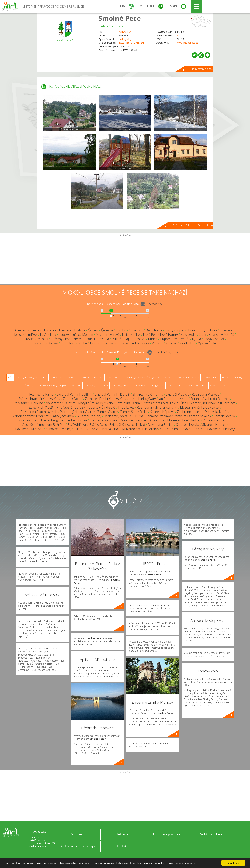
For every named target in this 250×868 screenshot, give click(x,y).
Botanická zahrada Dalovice (210, 399)
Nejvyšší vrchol (122, 386)
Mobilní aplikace (211, 834)
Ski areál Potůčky (89, 416)
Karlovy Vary (125, 39)
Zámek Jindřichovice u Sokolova (213, 403)
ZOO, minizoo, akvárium (31, 378)
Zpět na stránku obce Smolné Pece (193, 225)
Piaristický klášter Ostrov (77, 412)
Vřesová (171, 343)
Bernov (36, 330)
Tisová (124, 343)
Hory (213, 330)
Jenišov (19, 334)
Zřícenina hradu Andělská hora (142, 420)
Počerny (57, 339)
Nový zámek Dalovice (61, 403)
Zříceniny (28, 386)
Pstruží (117, 339)
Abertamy (22, 330)
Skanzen (113, 378)
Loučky (64, 334)
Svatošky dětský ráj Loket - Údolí (165, 403)
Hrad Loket (126, 407)
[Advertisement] (125, 260)
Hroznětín (227, 330)
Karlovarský (125, 32)
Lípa (53, 334)
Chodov (121, 330)
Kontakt (122, 846)
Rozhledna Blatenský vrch (39, 412)
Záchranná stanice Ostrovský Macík (202, 412)
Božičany (65, 330)
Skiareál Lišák (110, 429)
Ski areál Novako (188, 425)
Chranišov (136, 330)
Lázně (104, 386)
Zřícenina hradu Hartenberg (38, 420)
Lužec (75, 334)
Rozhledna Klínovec (29, 429)
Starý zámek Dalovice (28, 403)
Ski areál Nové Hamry (148, 394)
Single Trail (158, 386)
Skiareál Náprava (162, 412)
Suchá (83, 343)
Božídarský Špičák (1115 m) (123, 416)
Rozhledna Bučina (161, 425)
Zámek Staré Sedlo (134, 412)
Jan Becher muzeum (173, 399)
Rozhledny (210, 378)
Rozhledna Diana (128, 403)
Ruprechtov (168, 339)
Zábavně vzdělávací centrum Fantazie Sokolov (178, 416)
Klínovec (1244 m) (58, 429)
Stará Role (68, 343)
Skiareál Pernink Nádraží (112, 394)
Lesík (44, 334)
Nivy (138, 334)
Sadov (208, 339)
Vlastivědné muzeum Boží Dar (43, 425)
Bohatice (50, 330)
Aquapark (56, 378)
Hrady (226, 378)
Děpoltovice (154, 330)
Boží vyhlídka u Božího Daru (87, 425)
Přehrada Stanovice (104, 420)
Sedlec (220, 339)
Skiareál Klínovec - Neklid (127, 425)
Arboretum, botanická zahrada (182, 378)
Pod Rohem (73, 339)
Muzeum (175, 386)
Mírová (115, 334)
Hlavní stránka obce (202, 69)
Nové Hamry (169, 334)
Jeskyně (91, 386)
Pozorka (103, 339)
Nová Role (150, 334)
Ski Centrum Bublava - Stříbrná (182, 429)
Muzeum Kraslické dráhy (140, 429)
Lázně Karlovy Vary (142, 399)
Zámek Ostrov (107, 412)
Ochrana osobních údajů (78, 846)
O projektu (78, 834)
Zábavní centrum (195, 386)
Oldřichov (216, 334)
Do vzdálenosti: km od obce (113, 304)
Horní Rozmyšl (197, 330)
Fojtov (180, 330)
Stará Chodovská (46, 343)
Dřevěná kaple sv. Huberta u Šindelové (88, 407)
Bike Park (141, 386)
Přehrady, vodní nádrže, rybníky (141, 378)
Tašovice (96, 343)
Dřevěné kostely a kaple (52, 386)
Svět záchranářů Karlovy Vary (39, 399)
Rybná (197, 339)
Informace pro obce (167, 834)
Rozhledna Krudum (217, 420)
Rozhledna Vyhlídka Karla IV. (157, 407)
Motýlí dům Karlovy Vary (96, 403)
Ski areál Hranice (214, 425)
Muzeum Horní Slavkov (184, 420)
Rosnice (140, 339)
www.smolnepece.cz (187, 43)
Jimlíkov (32, 334)
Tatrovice (111, 343)
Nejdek (127, 334)
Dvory (169, 330)
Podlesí (90, 339)
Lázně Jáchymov (63, 416)
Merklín (88, 334)
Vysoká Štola (207, 343)
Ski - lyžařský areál (93, 378)
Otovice (29, 339)
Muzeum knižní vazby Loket (200, 407)
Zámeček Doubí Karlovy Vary (106, 399)
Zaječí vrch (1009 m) (43, 407)
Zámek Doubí (73, 399)
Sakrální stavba (219, 386)
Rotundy (76, 386)
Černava (107, 330)
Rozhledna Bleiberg (221, 429)
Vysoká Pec (187, 343)
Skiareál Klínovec (86, 429)
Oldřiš (230, 334)
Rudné (153, 339)
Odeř (203, 334)
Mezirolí (101, 334)
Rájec (128, 339)
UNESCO (72, 378)
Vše (10, 378)
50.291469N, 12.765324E (132, 43)
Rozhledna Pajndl (42, 394)
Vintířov (157, 343)
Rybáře (184, 339)
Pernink (42, 339)
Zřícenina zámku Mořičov (31, 416)
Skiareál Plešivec (177, 394)
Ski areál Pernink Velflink (74, 394)
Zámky (238, 378)
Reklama (122, 834)
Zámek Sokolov (224, 416)
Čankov (93, 330)
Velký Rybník (140, 343)
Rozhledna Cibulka (74, 420)
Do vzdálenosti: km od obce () (109, 352)
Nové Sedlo (188, 334)
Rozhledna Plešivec (205, 394)
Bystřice (80, 330)
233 (179, 35)
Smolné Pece (120, 18)
